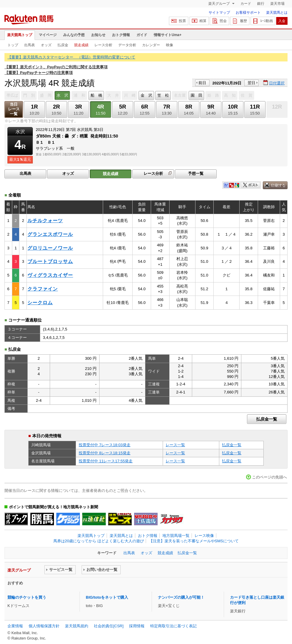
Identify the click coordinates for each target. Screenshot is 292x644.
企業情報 (15, 626)
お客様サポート (248, 13)
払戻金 (63, 45)
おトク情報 (121, 35)
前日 (202, 83)
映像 (170, 45)
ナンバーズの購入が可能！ (181, 597)
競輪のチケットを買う (27, 597)
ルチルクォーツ (45, 221)
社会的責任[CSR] (109, 626)
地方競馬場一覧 (176, 536)
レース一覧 (175, 445)
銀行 (261, 4)
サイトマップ (219, 13)
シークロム (40, 303)
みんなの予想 (74, 35)
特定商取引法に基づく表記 (173, 626)
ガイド (142, 35)
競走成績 (81, 45)
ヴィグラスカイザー (50, 275)
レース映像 (204, 536)
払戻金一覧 (267, 419)
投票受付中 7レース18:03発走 (105, 445)
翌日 (251, 83)
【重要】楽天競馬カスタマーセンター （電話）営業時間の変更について (71, 57)
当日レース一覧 (14, 109)
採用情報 (137, 626)
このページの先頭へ (270, 477)
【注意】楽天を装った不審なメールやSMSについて (194, 541)
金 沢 (146, 95)
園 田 (197, 95)
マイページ (48, 35)
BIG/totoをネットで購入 (107, 597)
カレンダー (151, 45)
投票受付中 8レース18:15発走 (105, 453)
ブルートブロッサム (50, 261)
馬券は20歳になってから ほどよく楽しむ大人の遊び (99, 541)
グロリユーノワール (50, 248)
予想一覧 (196, 173)
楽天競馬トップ (20, 35)
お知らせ (98, 35)
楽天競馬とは (277, 13)
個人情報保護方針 (44, 626)
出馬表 (29, 45)
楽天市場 (277, 4)
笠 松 (163, 95)
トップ (13, 45)
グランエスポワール (50, 234)
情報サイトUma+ (168, 35)
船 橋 (96, 95)
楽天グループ (219, 4)
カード (246, 4)
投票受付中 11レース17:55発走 (106, 461)
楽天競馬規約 (77, 626)
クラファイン (43, 289)
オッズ (46, 45)
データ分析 (127, 45)
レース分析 (103, 45)
